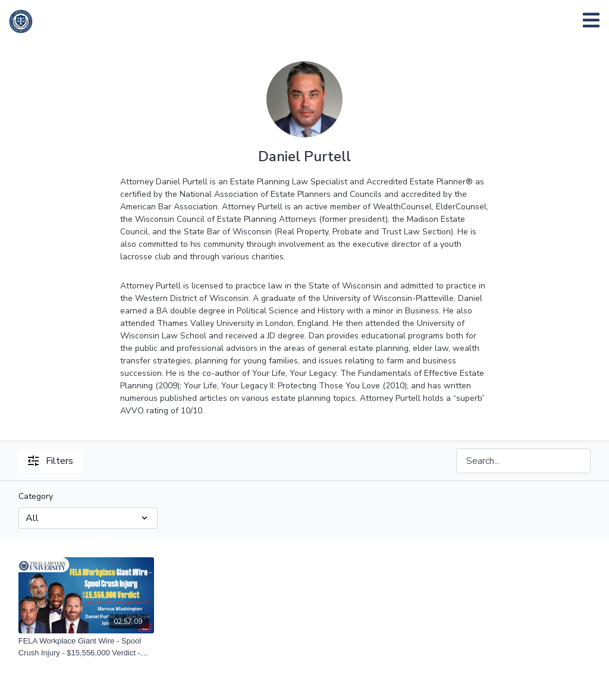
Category (36, 496)
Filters (51, 461)
